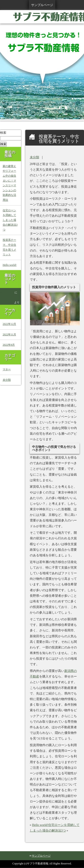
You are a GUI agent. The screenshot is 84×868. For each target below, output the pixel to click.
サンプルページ (42, 5)
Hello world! (40, 825)
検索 (3, 133)
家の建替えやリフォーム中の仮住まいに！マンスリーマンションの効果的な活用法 (9, 183)
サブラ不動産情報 (38, 864)
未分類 (34, 157)
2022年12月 (9, 324)
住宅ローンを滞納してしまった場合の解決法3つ (10, 220)
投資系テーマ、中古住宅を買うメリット (9, 247)
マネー (7, 369)
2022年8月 (9, 345)
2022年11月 (9, 334)
